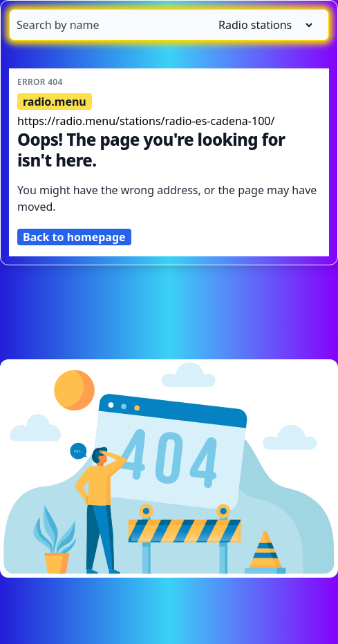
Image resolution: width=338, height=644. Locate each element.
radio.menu (55, 102)
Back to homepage (74, 237)
